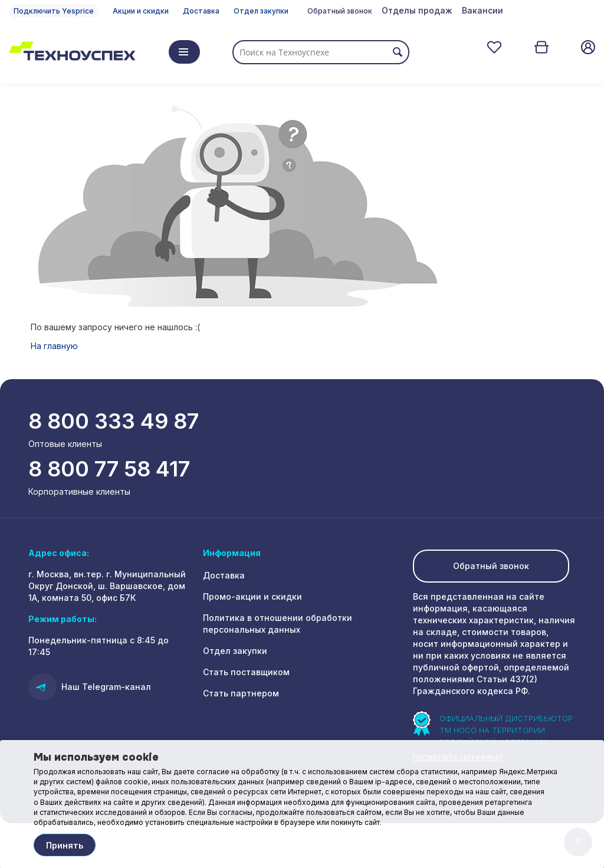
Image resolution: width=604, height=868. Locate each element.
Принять (65, 845)
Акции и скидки (141, 11)
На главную (54, 346)
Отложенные (494, 47)
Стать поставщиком (246, 672)
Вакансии (482, 10)
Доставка (201, 11)
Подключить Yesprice (54, 11)
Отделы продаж (417, 10)
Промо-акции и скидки (252, 596)
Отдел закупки (261, 11)
